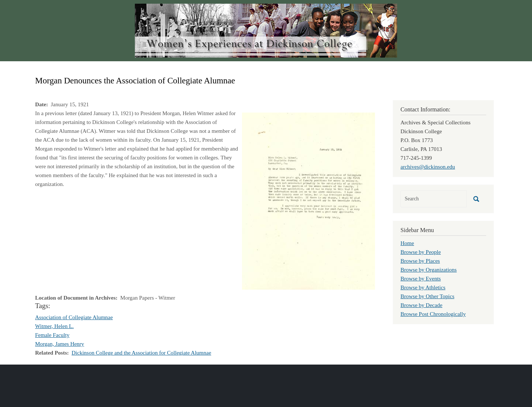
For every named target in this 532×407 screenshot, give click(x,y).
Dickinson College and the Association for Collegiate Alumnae (141, 353)
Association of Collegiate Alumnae (74, 317)
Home (407, 243)
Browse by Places (420, 261)
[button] (308, 200)
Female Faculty (52, 335)
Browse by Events (421, 279)
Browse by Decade (421, 305)
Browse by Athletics (423, 287)
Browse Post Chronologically (433, 314)
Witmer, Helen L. (54, 326)
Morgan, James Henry (60, 344)
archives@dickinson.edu (428, 167)
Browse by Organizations (429, 270)
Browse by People (421, 252)
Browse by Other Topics (427, 296)
